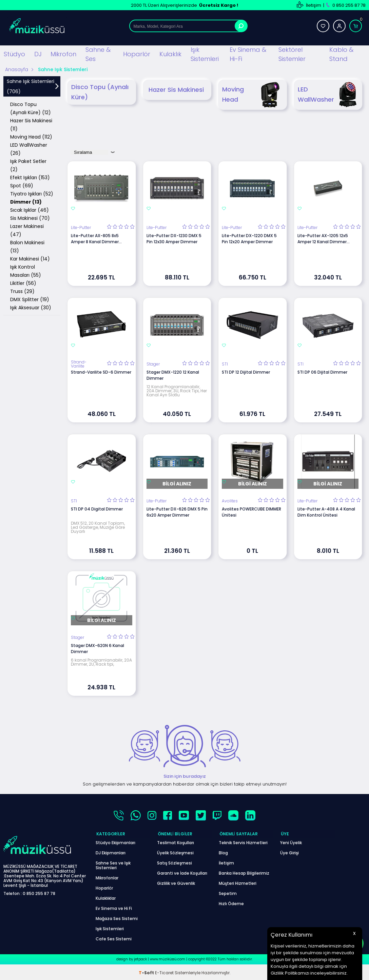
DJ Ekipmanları (111, 851)
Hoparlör (137, 54)
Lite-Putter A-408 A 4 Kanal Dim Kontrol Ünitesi (326, 511)
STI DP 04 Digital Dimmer (97, 508)
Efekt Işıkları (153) (30, 177)
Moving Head (253, 94)
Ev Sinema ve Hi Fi (114, 907)
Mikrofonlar (107, 877)
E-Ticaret (164, 971)
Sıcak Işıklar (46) (30, 210)
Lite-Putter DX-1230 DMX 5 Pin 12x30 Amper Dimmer (174, 238)
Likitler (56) (23, 283)
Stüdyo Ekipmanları (115, 841)
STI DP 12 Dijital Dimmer (246, 372)
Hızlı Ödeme (231, 902)
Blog (223, 851)
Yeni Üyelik (291, 841)
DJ (38, 54)
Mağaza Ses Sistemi (117, 917)
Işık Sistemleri (205, 54)
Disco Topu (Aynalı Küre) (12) (31, 108)
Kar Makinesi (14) (30, 258)
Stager (153, 364)
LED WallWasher (329, 94)
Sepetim (228, 892)
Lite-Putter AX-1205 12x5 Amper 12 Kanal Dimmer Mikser (323, 238)
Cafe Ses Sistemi (114, 937)
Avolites (230, 500)
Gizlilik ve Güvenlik (176, 882)
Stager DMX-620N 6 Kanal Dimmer (98, 648)
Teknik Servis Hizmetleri (243, 841)
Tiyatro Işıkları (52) (32, 193)
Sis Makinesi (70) (30, 218)
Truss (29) (22, 291)
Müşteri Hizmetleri (238, 882)
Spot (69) (22, 185)
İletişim (314, 5)
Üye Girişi (289, 851)
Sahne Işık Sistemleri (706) (31, 86)
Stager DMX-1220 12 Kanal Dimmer (173, 375)
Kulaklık (170, 54)
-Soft (147, 971)
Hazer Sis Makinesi (176, 89)
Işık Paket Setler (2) (28, 165)
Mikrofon (63, 54)
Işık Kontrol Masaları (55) (26, 271)
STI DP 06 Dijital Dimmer (322, 372)
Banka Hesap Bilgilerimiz (244, 872)
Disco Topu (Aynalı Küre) (100, 92)
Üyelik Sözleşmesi (175, 851)
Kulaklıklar (106, 897)
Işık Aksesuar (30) (31, 307)
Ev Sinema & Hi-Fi (248, 54)
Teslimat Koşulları (176, 841)
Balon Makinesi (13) (27, 246)
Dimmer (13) (26, 202)
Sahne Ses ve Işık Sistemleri (113, 864)
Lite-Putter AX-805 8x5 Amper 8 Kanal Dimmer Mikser (95, 238)
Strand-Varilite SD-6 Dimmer (101, 372)
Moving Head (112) (31, 137)
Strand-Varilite (79, 364)
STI (225, 364)
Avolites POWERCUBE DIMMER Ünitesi (251, 511)
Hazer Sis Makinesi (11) (31, 124)
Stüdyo (14, 54)
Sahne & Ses (98, 54)
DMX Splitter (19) (30, 299)
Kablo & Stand (341, 54)
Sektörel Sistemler (292, 54)
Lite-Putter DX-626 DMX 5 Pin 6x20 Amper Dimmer (177, 511)
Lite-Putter (81, 227)
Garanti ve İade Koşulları (182, 872)
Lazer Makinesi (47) (27, 230)
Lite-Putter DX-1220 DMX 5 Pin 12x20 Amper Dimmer (249, 238)
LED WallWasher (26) (29, 149)
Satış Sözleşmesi (174, 862)
